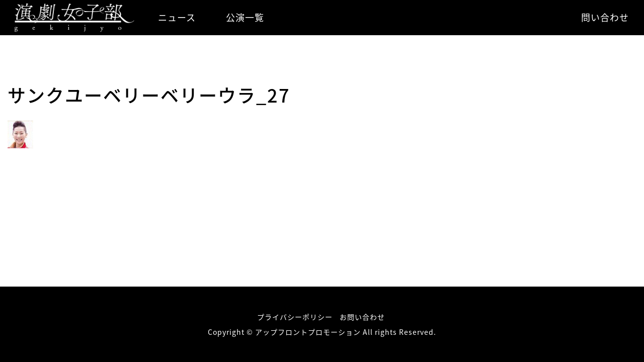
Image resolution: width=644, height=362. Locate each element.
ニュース (177, 17)
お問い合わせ (362, 317)
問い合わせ (605, 17)
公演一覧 (245, 17)
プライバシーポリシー (295, 317)
